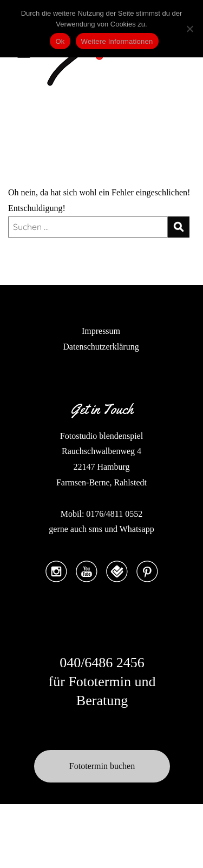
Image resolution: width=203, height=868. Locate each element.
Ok (60, 41)
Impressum (101, 331)
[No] (189, 29)
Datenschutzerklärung (101, 347)
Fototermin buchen (102, 766)
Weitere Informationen (117, 41)
